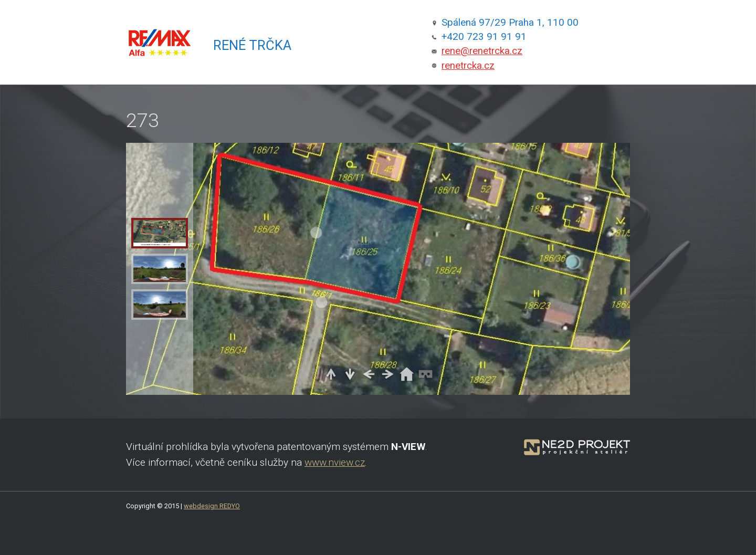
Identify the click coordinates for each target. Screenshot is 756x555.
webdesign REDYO (212, 506)
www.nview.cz (335, 462)
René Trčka (252, 45)
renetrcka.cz (468, 66)
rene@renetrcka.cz (482, 51)
